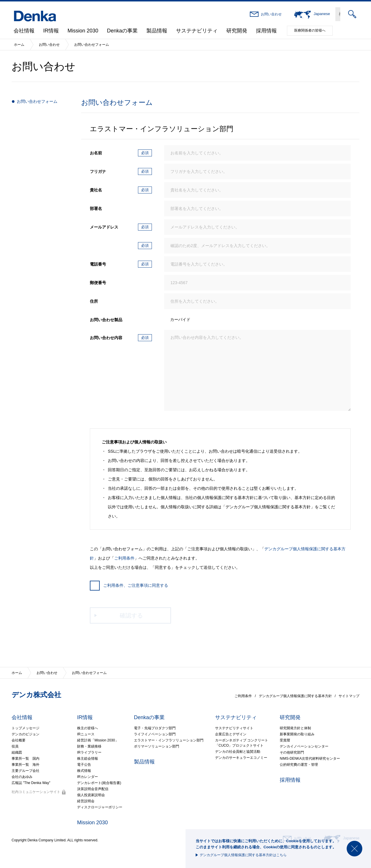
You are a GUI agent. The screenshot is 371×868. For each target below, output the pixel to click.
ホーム (19, 45)
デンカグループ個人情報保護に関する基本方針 (295, 696)
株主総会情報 (88, 759)
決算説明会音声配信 (93, 789)
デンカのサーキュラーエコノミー (241, 758)
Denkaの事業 (122, 31)
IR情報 (51, 31)
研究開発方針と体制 (295, 728)
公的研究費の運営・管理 (299, 765)
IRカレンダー (88, 777)
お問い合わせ (271, 14)
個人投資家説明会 (91, 795)
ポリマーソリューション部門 (157, 746)
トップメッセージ (26, 728)
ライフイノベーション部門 (155, 734)
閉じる (354, 849)
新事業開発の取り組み (297, 734)
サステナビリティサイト (234, 728)
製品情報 (157, 31)
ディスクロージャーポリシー (100, 807)
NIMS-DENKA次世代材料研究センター (310, 759)
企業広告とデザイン (231, 734)
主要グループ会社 (26, 771)
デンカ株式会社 (36, 695)
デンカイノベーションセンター (304, 746)
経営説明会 (86, 801)
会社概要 (19, 740)
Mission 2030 (83, 31)
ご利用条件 (124, 558)
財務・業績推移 (89, 746)
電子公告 (84, 765)
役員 (15, 746)
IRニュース (86, 734)
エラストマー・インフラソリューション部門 (169, 740)
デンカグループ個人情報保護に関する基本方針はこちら (243, 855)
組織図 (17, 752)
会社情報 (24, 31)
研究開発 (237, 31)
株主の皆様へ (88, 728)
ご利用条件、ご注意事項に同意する (129, 585)
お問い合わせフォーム (37, 101)
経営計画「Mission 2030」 (98, 740)
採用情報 (266, 31)
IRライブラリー (89, 752)
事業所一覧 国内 (26, 759)
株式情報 (84, 771)
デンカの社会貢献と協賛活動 (238, 752)
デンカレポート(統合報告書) (99, 783)
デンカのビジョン (26, 734)
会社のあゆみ (22, 777)
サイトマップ (349, 696)
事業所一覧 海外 (26, 765)
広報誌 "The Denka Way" (31, 783)
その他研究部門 (292, 752)
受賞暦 (285, 740)
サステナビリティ (197, 31)
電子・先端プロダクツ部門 (155, 728)
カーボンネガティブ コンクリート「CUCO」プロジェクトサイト (242, 743)
